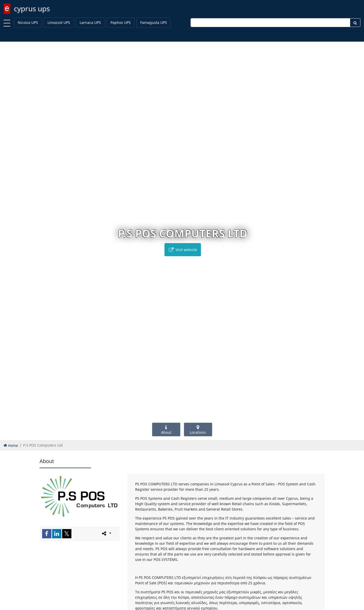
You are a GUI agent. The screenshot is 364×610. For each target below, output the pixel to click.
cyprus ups (32, 8)
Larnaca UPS (90, 22)
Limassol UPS (59, 22)
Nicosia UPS (28, 22)
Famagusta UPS (154, 22)
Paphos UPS (121, 22)
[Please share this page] (106, 533)
